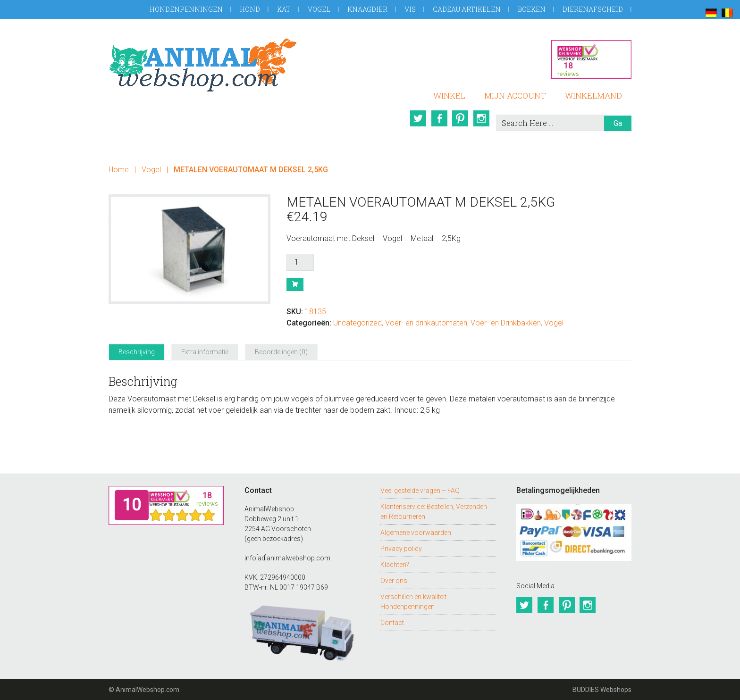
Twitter (417, 118)
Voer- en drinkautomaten (426, 323)
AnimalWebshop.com (203, 65)
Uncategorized (357, 323)
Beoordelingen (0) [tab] (281, 352)
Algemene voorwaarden (416, 533)
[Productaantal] (300, 262)
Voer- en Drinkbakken (506, 323)
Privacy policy (401, 549)
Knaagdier (367, 9)
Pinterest (460, 118)
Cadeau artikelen (467, 9)
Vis (410, 9)
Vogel (319, 9)
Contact (392, 623)
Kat (284, 9)
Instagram (482, 118)
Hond (250, 9)
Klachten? (395, 565)
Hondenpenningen (186, 9)
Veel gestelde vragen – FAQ (420, 491)
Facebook (438, 118)
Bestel (295, 284)
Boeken (532, 9)
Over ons (394, 581)
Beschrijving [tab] (137, 352)
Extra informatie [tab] (205, 352)
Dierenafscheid (593, 9)
